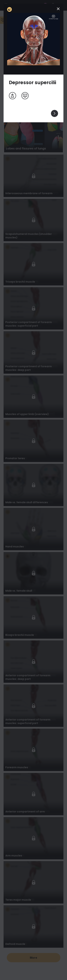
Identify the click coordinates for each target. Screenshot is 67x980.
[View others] (54, 113)
